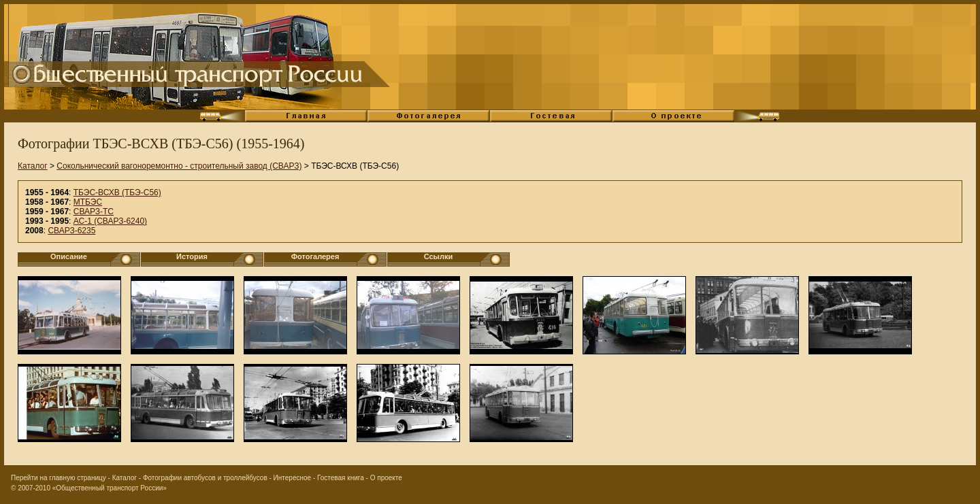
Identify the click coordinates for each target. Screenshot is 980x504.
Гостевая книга (341, 478)
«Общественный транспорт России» (110, 488)
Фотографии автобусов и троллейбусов (205, 478)
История (192, 256)
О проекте (386, 478)
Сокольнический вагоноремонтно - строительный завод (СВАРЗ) (179, 166)
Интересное (293, 478)
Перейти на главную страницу (59, 478)
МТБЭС (88, 202)
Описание (69, 256)
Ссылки (439, 256)
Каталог (33, 166)
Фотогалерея (315, 256)
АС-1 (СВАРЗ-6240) (110, 221)
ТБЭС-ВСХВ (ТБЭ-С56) (117, 192)
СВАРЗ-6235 (71, 231)
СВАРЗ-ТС (94, 212)
